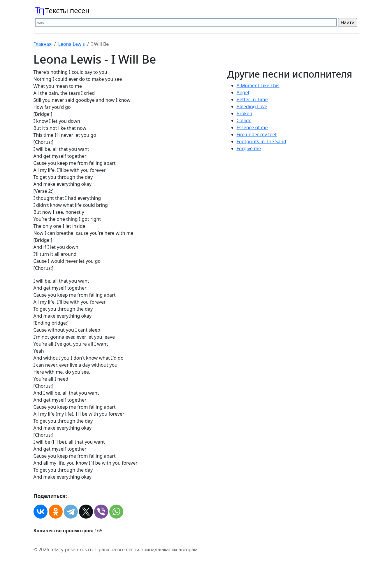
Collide (244, 120)
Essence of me (252, 127)
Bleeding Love (252, 106)
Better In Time (252, 99)
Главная (43, 44)
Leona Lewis (71, 44)
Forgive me (249, 148)
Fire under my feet (257, 134)
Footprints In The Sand (261, 141)
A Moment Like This (258, 85)
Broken (245, 113)
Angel (243, 92)
